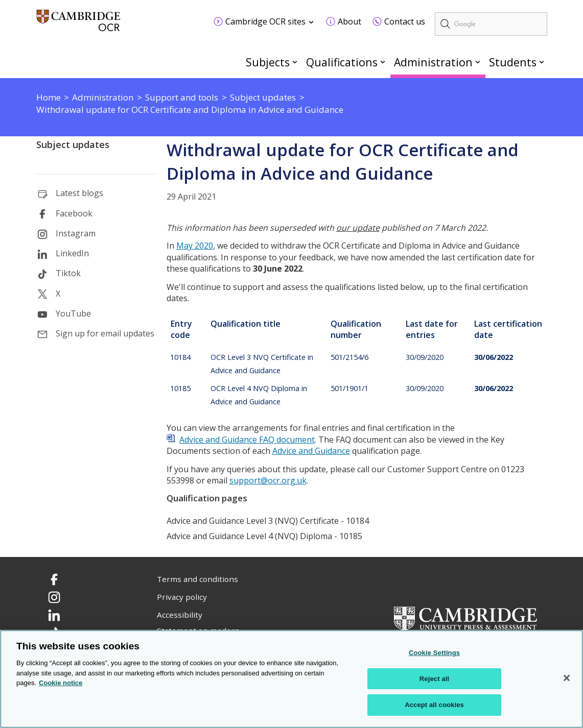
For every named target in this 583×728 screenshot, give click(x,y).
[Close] (567, 678)
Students (513, 62)
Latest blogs (79, 193)
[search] (491, 24)
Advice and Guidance (311, 451)
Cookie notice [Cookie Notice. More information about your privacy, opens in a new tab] (61, 683)
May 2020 (195, 246)
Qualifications (342, 62)
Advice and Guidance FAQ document (247, 440)
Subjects (268, 62)
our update (358, 228)
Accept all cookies (434, 705)
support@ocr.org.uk (268, 480)
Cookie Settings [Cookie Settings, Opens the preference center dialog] (434, 653)
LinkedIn (72, 253)
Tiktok (68, 273)
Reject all (434, 679)
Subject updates (73, 144)
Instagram (76, 233)
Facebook (74, 213)
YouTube (73, 313)
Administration (433, 62)
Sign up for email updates (105, 333)
